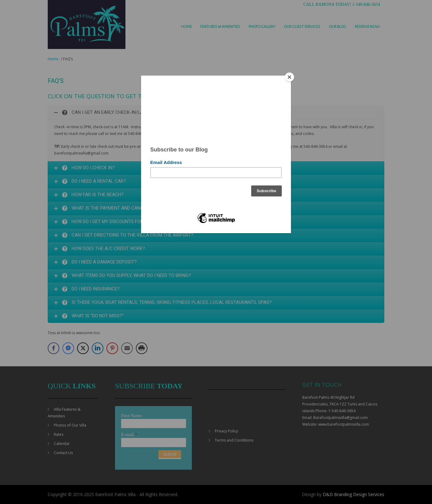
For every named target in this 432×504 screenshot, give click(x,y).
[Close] (289, 77)
